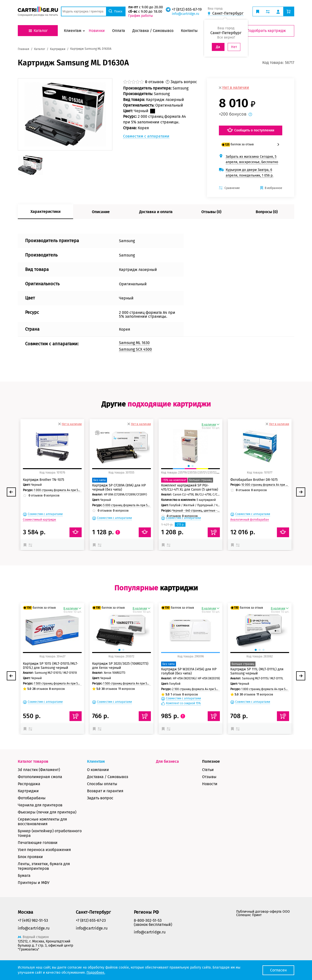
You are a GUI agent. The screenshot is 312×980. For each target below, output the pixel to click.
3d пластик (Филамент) (39, 770)
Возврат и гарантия (105, 791)
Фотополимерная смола (40, 777)
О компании (98, 770)
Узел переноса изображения (44, 850)
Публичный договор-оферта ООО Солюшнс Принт (263, 913)
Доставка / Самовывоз (108, 777)
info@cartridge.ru (185, 14)
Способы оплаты (102, 784)
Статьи (208, 770)
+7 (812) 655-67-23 (91, 920)
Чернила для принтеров (40, 805)
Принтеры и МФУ (34, 883)
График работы (141, 16)
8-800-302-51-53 (148, 920)
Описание (101, 212)
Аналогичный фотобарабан (250, 520)
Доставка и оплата (156, 212)
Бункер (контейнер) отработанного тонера (50, 833)
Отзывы (209, 777)
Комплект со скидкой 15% (183, 703)
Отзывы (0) (211, 212)
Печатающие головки (38, 843)
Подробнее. (96, 973)
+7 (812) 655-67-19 (187, 9)
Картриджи (28, 791)
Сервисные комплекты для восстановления (42, 822)
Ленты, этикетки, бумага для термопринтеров (44, 866)
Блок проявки (30, 857)
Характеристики (45, 212)
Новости (210, 784)
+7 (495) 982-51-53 (33, 920)
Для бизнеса (167, 761)
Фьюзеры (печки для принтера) (47, 812)
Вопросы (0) (267, 212)
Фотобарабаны (32, 798)
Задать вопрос (100, 798)
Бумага (24, 876)
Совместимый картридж (39, 520)
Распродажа (29, 784)
